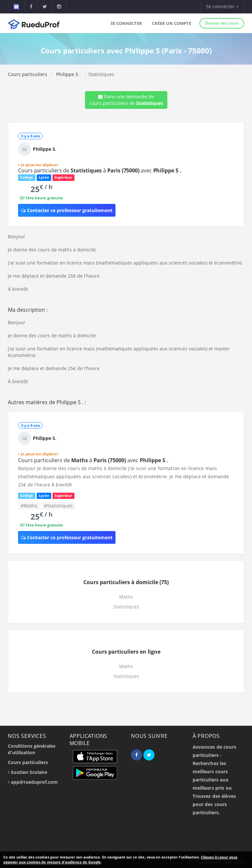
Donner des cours (222, 23)
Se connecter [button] (222, 6)
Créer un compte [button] (172, 23)
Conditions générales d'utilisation (32, 749)
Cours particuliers (28, 74)
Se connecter (126, 23)
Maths (126, 597)
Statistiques (126, 607)
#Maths (29, 506)
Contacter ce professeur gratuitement (67, 210)
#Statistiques (58, 506)
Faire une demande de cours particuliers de (126, 100)
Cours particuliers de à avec (100, 170)
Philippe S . (68, 74)
